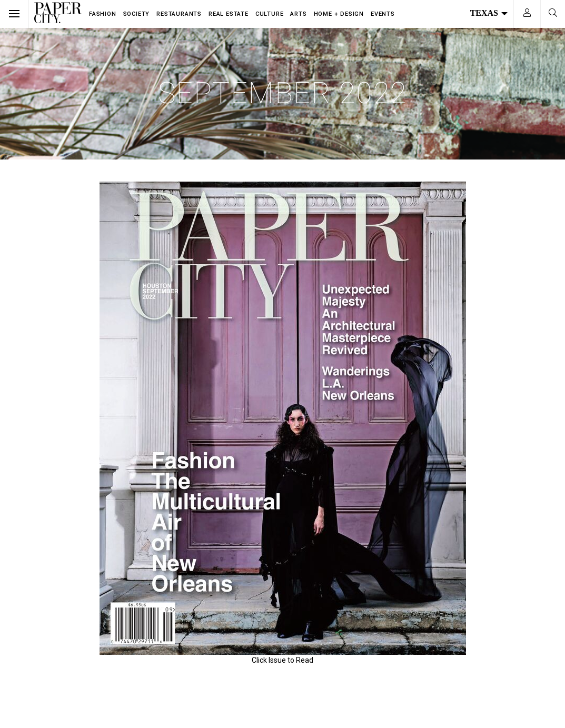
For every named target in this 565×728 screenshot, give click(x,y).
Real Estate (229, 14)
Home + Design (339, 14)
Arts (298, 14)
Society (137, 14)
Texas (489, 13)
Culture (270, 14)
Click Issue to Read (282, 660)
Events (383, 14)
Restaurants (179, 14)
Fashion (103, 14)
